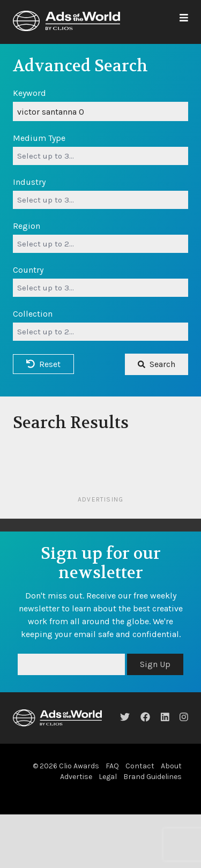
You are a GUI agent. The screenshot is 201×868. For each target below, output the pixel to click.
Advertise (76, 777)
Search (157, 364)
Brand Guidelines (152, 777)
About (171, 766)
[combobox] (100, 156)
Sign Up (155, 664)
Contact (140, 766)
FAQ (112, 766)
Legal (108, 777)
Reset (43, 364)
